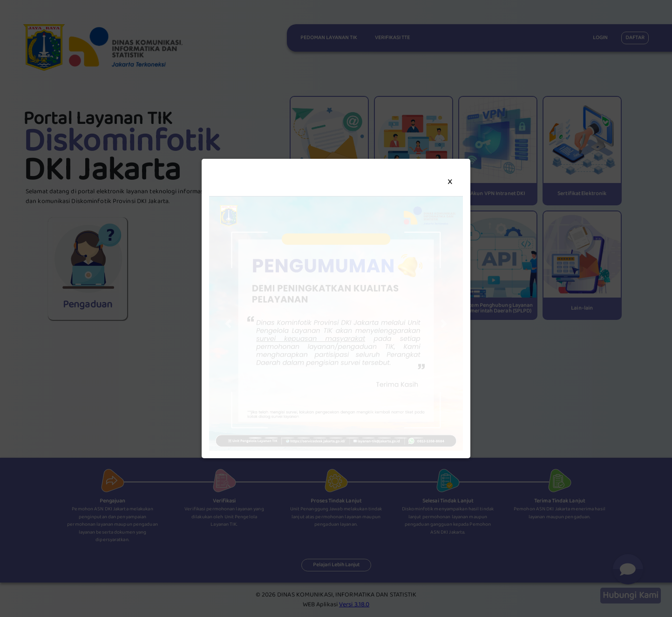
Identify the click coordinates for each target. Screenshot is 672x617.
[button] (228, 323)
